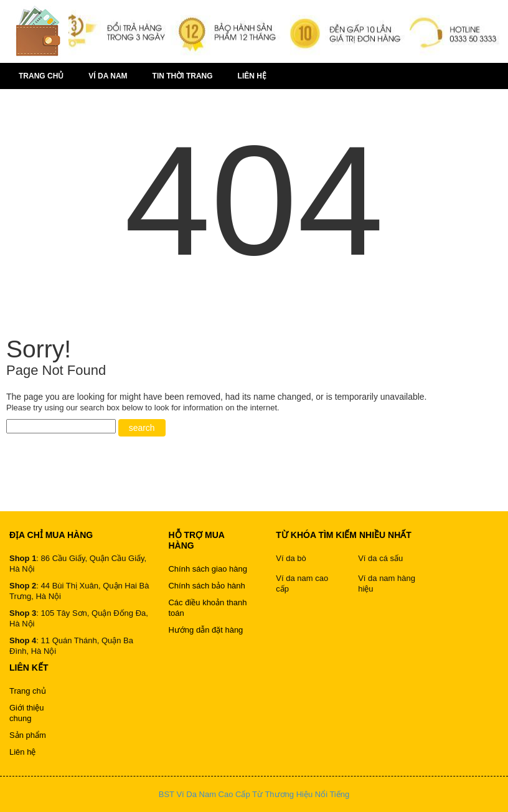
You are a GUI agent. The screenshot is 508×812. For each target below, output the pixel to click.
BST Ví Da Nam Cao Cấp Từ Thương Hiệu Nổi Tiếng (254, 794)
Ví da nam (108, 76)
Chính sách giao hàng (207, 569)
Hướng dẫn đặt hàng (205, 630)
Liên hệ (252, 76)
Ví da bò (291, 558)
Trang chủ (41, 76)
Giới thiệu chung (26, 713)
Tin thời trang (183, 76)
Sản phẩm (28, 735)
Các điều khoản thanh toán (207, 608)
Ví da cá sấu (380, 558)
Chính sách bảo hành (206, 586)
